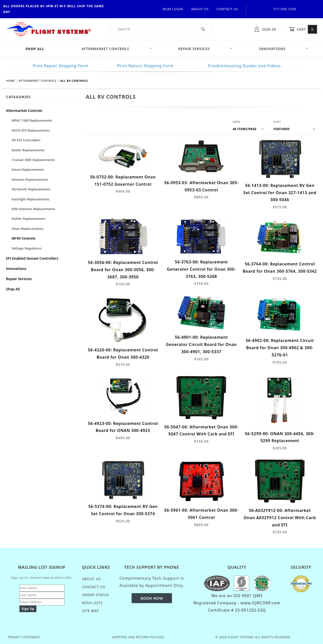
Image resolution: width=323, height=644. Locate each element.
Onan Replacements (28, 229)
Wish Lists (92, 603)
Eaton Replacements (28, 169)
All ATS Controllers (26, 140)
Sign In (265, 29)
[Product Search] (153, 29)
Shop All (13, 289)
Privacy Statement (24, 637)
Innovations (283, 49)
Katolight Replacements (31, 199)
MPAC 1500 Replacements (32, 120)
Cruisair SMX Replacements (33, 160)
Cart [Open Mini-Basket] (303, 29)
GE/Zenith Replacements (31, 189)
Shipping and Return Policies (138, 637)
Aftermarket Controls (117, 49)
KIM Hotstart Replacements (34, 209)
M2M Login (173, 9)
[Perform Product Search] (203, 29)
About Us (200, 9)
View (236, 122)
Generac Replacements (30, 179)
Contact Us (227, 9)
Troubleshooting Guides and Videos (244, 66)
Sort (277, 122)
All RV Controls (24, 238)
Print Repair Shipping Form (61, 66)
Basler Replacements (28, 150)
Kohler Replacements (29, 219)
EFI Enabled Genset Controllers (32, 258)
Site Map (91, 611)
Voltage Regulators (27, 248)
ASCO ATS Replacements (31, 130)
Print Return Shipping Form (145, 66)
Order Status (96, 595)
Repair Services (205, 49)
